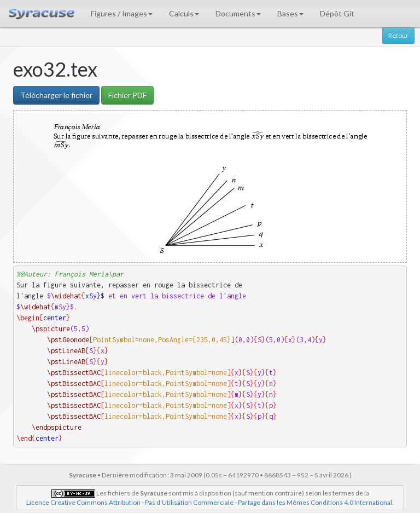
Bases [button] (290, 13)
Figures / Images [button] (122, 13)
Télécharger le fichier (56, 95)
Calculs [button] (184, 13)
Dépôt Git (337, 13)
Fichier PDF (127, 95)
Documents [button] (238, 13)
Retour (398, 35)
